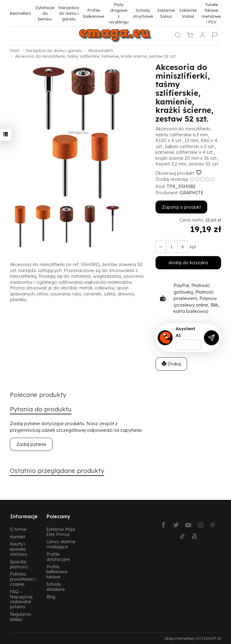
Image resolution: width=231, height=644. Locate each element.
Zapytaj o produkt (181, 207)
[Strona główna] (115, 36)
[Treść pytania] (188, 345)
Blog (51, 596)
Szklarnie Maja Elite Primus (61, 531)
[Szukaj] (178, 36)
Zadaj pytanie (31, 444)
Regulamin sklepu (21, 616)
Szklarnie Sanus (166, 13)
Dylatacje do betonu (45, 13)
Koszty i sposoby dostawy (18, 548)
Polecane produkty (38, 395)
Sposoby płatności (19, 564)
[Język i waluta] (215, 36)
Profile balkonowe (94, 13)
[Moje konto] (202, 36)
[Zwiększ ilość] (161, 247)
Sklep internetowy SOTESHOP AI (193, 638)
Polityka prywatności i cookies (23, 578)
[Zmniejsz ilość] (182, 247)
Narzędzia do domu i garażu (69, 13)
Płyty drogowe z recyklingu (119, 13)
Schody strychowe (143, 13)
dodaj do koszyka (188, 263)
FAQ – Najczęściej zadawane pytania (21, 599)
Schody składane (55, 586)
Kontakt (18, 536)
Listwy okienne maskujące (61, 543)
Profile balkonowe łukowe (57, 571)
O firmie (18, 529)
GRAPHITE (191, 193)
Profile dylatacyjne (58, 556)
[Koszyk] (190, 36)
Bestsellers (20, 13)
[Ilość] (171, 247)
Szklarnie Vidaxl (188, 13)
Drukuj (171, 364)
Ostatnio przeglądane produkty (57, 471)
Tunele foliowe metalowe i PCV (211, 13)
